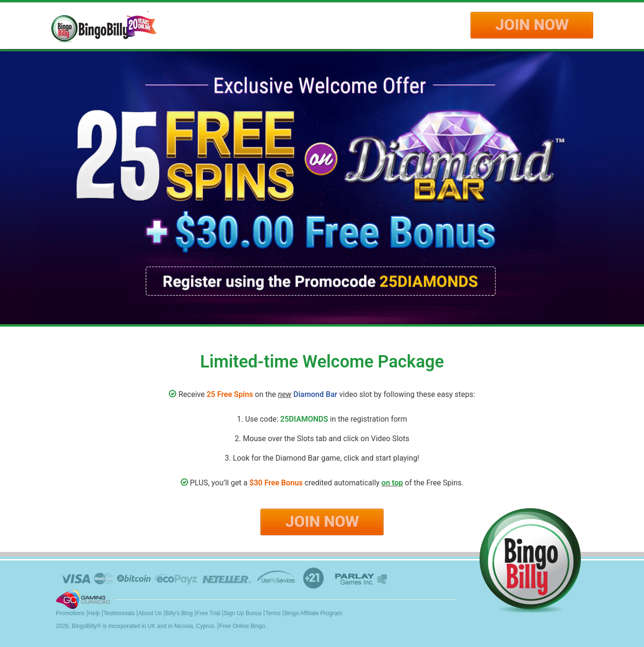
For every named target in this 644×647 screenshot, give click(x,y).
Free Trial (208, 613)
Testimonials (119, 613)
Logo (104, 26)
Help (94, 613)
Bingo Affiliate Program (313, 613)
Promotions (71, 613)
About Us (150, 613)
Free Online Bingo (242, 626)
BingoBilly (84, 626)
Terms (273, 613)
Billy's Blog (179, 613)
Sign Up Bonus (243, 613)
